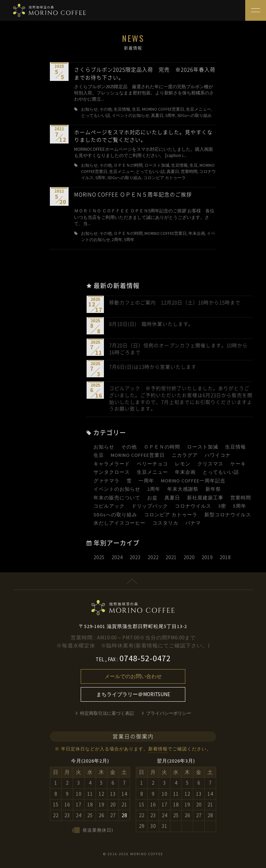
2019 (207, 557)
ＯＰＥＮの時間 (162, 447)
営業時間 (241, 498)
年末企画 (185, 472)
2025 (99, 557)
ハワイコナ (218, 455)
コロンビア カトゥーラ (171, 515)
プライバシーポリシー (169, 713)
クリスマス (210, 464)
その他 (129, 447)
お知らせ (104, 447)
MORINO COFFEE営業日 (138, 455)
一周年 (146, 481)
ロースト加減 (203, 447)
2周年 (154, 489)
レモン (183, 464)
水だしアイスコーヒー (119, 523)
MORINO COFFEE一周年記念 (193, 481)
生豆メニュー (152, 472)
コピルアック (109, 506)
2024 (117, 557)
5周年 (240, 506)
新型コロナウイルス (228, 515)
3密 (222, 506)
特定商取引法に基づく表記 (107, 713)
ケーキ (238, 464)
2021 (171, 557)
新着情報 (158, 749)
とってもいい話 (221, 472)
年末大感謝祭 (183, 489)
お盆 (152, 498)
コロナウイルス (193, 506)
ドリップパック (150, 506)
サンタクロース (112, 472)
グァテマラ (107, 481)
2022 (153, 557)
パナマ (193, 523)
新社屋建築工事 (205, 498)
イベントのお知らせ (117, 489)
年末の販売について (117, 498)
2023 (135, 557)
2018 (225, 557)
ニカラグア (185, 455)
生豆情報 (236, 447)
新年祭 (213, 489)
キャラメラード (112, 464)
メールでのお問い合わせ (133, 676)
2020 (189, 557)
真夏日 (172, 498)
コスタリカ (165, 523)
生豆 (99, 455)
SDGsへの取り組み (115, 515)
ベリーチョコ (152, 464)
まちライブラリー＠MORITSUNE (133, 694)
